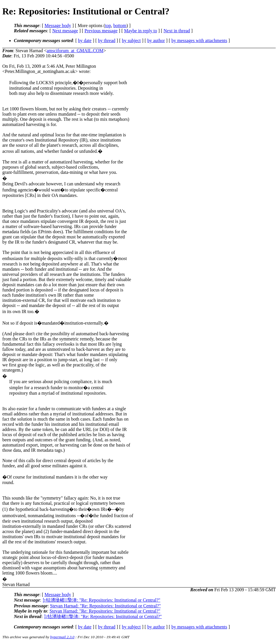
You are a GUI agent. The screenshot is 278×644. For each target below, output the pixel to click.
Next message (65, 31)
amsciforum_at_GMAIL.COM (75, 51)
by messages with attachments (199, 41)
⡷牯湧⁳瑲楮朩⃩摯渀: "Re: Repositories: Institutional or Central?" (101, 600)
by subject (131, 41)
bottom (120, 26)
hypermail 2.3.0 (62, 637)
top (108, 26)
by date (85, 41)
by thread (107, 41)
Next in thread (177, 31)
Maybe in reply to (141, 31)
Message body (58, 26)
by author (156, 41)
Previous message (101, 31)
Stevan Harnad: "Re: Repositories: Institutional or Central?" (105, 606)
